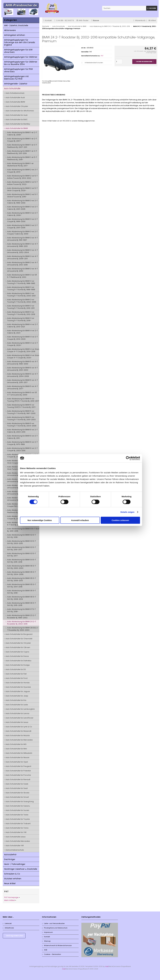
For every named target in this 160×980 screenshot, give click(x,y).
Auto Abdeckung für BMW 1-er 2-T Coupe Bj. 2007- (22, 140)
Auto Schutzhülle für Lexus (17, 722)
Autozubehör (10, 855)
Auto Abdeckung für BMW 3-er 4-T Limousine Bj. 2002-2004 (22, 251)
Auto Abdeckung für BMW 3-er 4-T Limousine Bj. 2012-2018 (22, 264)
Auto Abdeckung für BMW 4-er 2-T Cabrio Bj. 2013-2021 (22, 326)
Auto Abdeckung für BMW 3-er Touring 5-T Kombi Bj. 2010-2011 (21, 307)
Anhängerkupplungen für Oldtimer (21, 57)
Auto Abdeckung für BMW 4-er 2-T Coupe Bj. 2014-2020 (22, 338)
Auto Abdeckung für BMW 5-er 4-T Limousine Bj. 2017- (22, 387)
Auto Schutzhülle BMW (15, 102)
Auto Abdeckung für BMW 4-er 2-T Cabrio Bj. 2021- (22, 332)
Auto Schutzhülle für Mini (16, 749)
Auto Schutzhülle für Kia (16, 700)
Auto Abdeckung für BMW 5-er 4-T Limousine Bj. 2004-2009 (22, 375)
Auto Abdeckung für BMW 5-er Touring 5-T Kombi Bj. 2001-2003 (21, 418)
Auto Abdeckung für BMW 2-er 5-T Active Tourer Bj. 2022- (22, 183)
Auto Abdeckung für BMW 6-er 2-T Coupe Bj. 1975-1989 (22, 443)
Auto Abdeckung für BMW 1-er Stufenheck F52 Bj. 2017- (20, 165)
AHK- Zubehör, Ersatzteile (16, 25)
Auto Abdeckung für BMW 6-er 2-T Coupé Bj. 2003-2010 (22, 449)
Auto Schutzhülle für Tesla (17, 815)
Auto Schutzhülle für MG (16, 744)
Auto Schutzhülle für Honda (18, 683)
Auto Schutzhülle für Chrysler (18, 643)
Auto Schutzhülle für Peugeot (18, 766)
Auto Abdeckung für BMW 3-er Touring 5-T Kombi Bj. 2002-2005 (22, 301)
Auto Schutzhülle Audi (15, 97)
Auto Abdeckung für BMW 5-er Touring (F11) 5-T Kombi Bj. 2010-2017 (23, 400)
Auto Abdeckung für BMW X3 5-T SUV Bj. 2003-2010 (22, 542)
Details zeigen (127, 512)
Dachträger (10, 859)
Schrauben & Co (12, 874)
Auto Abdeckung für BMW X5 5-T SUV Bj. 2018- (22, 592)
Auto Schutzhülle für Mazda (18, 735)
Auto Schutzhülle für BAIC (17, 119)
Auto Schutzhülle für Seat (17, 788)
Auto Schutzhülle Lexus (16, 837)
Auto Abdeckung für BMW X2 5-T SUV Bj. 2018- (22, 536)
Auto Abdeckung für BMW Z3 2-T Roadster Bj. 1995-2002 (22, 617)
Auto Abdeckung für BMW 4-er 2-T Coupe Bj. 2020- (22, 344)
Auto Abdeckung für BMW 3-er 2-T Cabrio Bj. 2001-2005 (22, 208)
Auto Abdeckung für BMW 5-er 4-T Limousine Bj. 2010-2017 (22, 381)
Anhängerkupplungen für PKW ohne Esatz (18, 70)
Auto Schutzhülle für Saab (17, 784)
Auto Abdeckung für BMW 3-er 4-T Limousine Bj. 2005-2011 (22, 257)
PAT (102, 56)
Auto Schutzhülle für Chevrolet (19, 639)
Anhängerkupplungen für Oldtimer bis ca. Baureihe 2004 (21, 63)
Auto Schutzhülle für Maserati (18, 731)
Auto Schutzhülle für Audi (16, 115)
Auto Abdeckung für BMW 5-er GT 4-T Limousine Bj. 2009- (22, 394)
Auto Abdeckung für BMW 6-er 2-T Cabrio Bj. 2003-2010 (22, 431)
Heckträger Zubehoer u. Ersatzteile (21, 869)
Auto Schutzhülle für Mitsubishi (19, 753)
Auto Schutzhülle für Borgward (19, 634)
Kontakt (48, 20)
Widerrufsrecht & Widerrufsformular (57, 945)
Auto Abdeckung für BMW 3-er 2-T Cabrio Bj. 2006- (22, 214)
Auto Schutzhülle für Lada (17, 705)
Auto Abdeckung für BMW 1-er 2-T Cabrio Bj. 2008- (22, 134)
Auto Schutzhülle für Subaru (18, 806)
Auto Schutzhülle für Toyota (18, 819)
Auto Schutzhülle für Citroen (18, 647)
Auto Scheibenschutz (15, 93)
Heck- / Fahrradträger (15, 864)
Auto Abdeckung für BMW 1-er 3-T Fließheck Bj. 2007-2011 (22, 146)
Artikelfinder (8, 928)
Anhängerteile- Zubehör (16, 84)
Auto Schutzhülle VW (15, 846)
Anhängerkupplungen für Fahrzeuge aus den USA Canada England (20, 42)
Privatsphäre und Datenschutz (55, 928)
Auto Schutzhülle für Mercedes (19, 740)
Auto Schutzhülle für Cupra (17, 652)
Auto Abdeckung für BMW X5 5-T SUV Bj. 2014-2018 (22, 586)
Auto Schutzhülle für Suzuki (17, 810)
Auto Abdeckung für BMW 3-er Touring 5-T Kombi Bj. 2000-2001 (21, 295)
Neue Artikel (10, 883)
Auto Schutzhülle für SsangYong (20, 801)
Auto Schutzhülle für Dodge (18, 665)
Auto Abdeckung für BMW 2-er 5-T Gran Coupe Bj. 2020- (22, 189)
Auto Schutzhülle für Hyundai (18, 687)
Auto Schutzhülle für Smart (17, 797)
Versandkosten (152, 51)
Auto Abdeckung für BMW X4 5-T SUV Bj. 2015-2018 (22, 561)
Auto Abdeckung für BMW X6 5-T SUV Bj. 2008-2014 (22, 598)
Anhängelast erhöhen (15, 35)
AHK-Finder (83, 20)
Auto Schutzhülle (12, 88)
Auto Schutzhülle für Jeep (17, 696)
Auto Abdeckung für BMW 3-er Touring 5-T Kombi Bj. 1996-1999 (21, 288)
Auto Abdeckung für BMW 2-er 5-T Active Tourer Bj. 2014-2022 (22, 177)
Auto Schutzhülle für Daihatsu (18, 661)
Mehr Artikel (10, 900)
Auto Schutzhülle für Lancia (17, 713)
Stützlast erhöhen (13, 879)
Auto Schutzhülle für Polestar (18, 771)
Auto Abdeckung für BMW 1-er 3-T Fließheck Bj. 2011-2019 (22, 152)
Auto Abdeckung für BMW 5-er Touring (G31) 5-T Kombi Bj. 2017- (22, 406)
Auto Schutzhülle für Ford (16, 678)
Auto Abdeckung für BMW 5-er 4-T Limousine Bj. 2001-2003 (22, 369)
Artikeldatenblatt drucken (94, 63)
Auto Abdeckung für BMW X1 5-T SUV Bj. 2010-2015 (23, 530)
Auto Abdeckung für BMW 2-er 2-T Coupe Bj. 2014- (22, 171)
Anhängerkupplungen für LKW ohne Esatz (18, 51)
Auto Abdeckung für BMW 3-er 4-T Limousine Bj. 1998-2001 (22, 245)
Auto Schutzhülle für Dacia (17, 656)
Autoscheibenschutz (15, 850)
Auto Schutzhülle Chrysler (17, 106)
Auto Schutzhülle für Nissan (17, 757)
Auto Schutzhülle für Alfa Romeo (20, 111)
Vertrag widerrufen (15, 936)
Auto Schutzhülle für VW (16, 832)
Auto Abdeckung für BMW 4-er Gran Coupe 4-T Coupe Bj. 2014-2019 (23, 350)
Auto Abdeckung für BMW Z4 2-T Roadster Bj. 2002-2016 (22, 623)
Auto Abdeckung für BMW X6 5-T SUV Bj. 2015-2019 (22, 604)
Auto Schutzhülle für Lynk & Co (19, 727)
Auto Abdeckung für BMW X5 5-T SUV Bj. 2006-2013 (22, 579)
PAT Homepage (11, 897)
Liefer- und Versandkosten (53, 923)
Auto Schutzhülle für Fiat (16, 674)
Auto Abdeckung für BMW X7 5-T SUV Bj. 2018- (21, 610)
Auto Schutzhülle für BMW (17, 128)
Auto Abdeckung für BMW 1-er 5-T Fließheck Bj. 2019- (22, 158)
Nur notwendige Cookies (40, 520)
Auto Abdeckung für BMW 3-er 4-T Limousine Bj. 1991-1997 (22, 239)
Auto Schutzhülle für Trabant (18, 823)
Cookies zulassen (120, 520)
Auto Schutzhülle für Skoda (17, 793)
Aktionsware (10, 30)
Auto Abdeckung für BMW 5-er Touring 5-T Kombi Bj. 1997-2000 (21, 412)
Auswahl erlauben (80, 520)
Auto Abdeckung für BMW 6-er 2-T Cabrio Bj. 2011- (22, 437)
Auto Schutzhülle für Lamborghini (20, 709)
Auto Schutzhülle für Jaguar (18, 691)
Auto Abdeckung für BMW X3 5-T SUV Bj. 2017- (22, 555)
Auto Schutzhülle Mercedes (18, 841)
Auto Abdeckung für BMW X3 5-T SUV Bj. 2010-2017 (22, 548)
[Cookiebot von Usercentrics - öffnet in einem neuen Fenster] (128, 458)
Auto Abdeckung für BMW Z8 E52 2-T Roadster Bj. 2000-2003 (23, 629)
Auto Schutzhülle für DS (16, 669)
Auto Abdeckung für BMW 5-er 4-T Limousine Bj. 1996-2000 (22, 363)
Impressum (47, 932)
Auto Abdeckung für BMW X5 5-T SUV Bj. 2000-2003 (22, 567)
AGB (45, 950)
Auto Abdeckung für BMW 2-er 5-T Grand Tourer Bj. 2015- (22, 196)
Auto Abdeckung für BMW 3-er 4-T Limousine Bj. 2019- (22, 270)
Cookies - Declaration (52, 954)
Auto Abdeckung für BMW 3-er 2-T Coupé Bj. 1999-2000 (22, 220)
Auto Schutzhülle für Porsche (18, 775)
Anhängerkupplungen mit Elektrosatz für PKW (16, 78)
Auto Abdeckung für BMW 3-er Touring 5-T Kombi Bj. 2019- (21, 319)
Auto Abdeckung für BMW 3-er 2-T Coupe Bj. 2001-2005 (22, 226)
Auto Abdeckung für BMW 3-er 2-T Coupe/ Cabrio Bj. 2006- (22, 233)
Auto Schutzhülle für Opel (17, 762)
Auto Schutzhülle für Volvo (17, 828)
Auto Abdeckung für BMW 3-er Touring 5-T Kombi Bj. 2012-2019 (21, 313)
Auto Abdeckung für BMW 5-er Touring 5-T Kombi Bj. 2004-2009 (22, 425)
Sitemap (46, 941)
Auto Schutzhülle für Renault (18, 779)
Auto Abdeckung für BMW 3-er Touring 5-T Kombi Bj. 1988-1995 (21, 282)
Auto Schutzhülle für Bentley (18, 124)
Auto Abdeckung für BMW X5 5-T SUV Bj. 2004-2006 (22, 573)
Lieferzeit (7, 923)
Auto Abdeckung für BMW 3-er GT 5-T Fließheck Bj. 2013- (22, 276)
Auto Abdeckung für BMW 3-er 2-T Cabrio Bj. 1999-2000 (22, 202)
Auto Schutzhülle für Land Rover (19, 718)
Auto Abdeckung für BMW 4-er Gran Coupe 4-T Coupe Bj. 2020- (23, 356)
